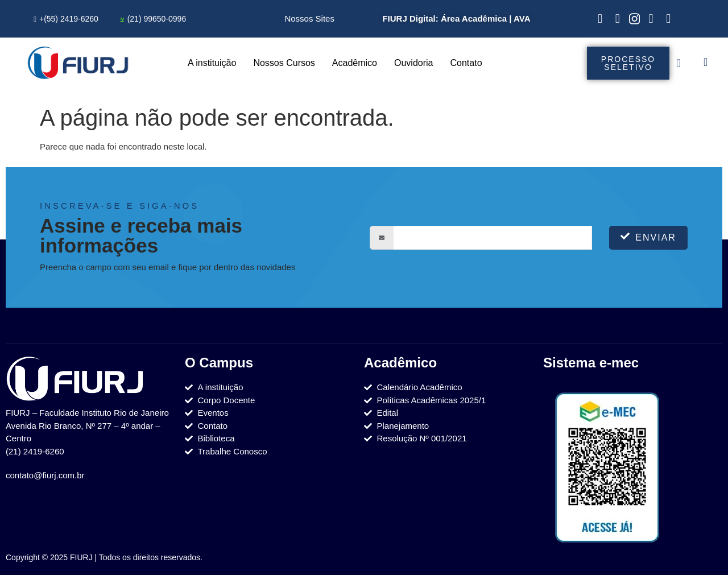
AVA (522, 18)
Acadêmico (355, 63)
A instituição (212, 63)
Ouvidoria (413, 63)
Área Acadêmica (474, 18)
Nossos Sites (309, 18)
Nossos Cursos (284, 63)
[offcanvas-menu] (679, 63)
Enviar (648, 237)
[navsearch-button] (706, 63)
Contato (466, 63)
